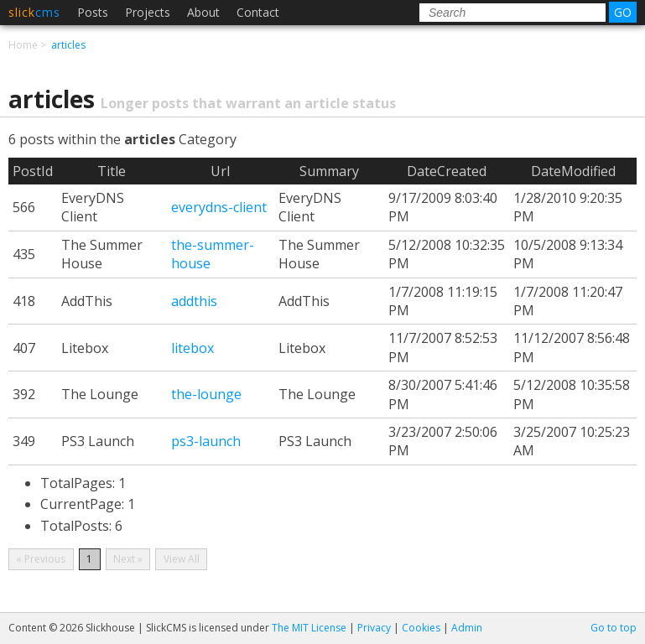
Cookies (421, 628)
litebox (192, 348)
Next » (128, 559)
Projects (148, 12)
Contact (258, 12)
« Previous (41, 559)
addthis (194, 301)
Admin (467, 628)
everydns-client (219, 207)
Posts (93, 12)
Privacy (374, 628)
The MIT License (309, 628)
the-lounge (206, 394)
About (203, 12)
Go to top (614, 628)
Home (23, 45)
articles (68, 45)
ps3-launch (206, 441)
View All (182, 559)
